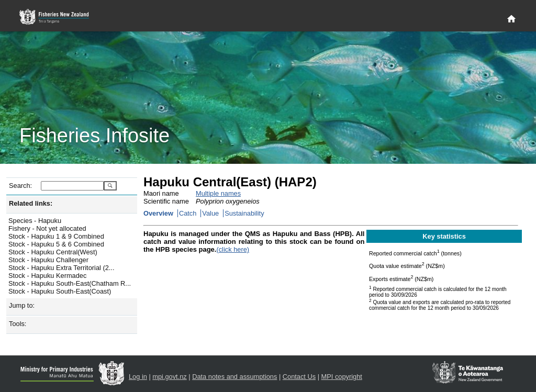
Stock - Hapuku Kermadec (47, 276)
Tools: (18, 324)
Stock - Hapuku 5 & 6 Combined (56, 244)
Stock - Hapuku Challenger (48, 260)
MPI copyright (342, 377)
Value (210, 213)
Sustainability (244, 213)
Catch (188, 213)
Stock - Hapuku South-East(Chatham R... (70, 283)
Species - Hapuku (35, 221)
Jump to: (22, 305)
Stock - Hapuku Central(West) (53, 252)
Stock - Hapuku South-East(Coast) (60, 291)
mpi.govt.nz (169, 377)
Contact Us (299, 377)
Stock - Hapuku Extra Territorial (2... (61, 268)
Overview (158, 213)
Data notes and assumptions (234, 377)
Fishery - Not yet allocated (47, 228)
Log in (138, 377)
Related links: (31, 203)
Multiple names (218, 193)
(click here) (233, 249)
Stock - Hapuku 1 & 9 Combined (56, 236)
